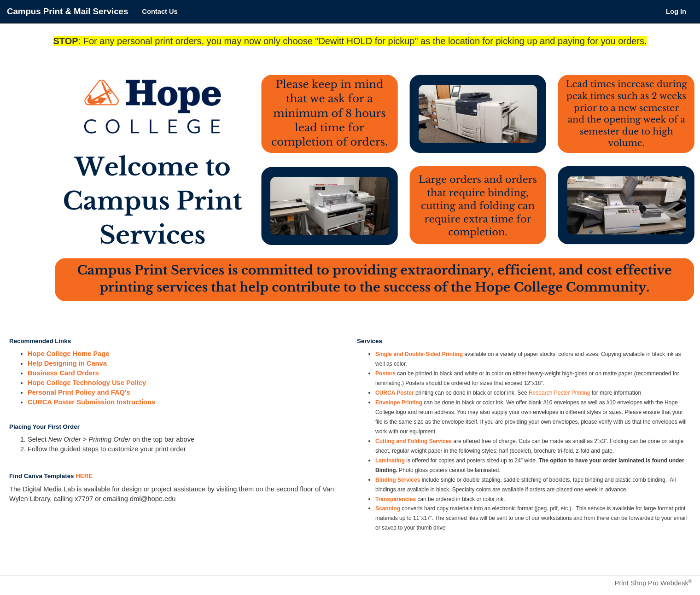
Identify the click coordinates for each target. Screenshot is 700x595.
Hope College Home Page (69, 354)
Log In (676, 12)
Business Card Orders (63, 373)
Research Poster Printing (559, 393)
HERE (84, 476)
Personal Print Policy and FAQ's (79, 392)
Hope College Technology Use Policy (87, 383)
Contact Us (160, 12)
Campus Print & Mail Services (67, 11)
